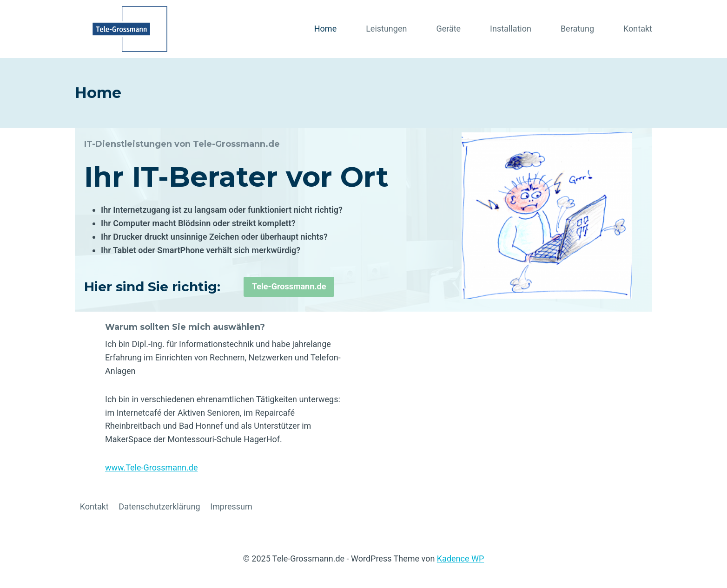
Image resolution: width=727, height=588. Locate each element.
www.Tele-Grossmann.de (151, 467)
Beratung (577, 29)
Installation (511, 29)
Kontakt (638, 29)
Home (325, 29)
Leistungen (386, 29)
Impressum (231, 506)
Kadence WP (460, 559)
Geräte (448, 29)
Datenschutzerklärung (159, 506)
